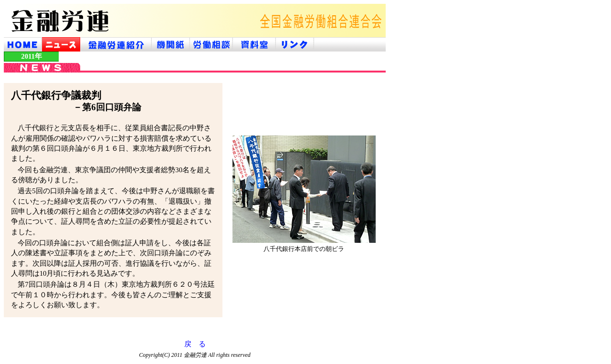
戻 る (195, 344)
